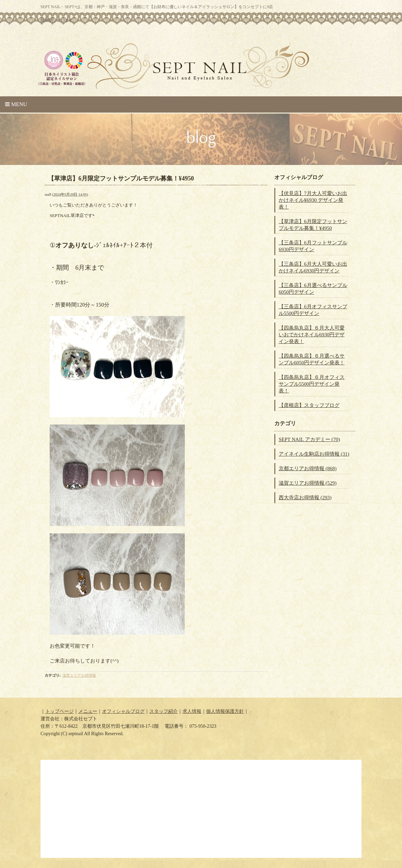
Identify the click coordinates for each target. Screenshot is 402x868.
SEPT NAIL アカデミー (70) (309, 439)
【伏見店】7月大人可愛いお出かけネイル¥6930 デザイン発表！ (313, 200)
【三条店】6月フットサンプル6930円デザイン (313, 246)
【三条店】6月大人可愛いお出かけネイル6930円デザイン (313, 267)
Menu (16, 104)
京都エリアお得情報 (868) (308, 468)
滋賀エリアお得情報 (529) (308, 483)
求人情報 (192, 711)
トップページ (59, 711)
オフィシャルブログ (123, 711)
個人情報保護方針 (225, 711)
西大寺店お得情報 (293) (305, 498)
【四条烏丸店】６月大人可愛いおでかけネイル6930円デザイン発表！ (312, 335)
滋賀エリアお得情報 (79, 675)
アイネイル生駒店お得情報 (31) (314, 454)
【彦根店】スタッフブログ (309, 405)
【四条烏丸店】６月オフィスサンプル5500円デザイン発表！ (312, 384)
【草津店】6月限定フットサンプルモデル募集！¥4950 (313, 225)
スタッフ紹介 (164, 711)
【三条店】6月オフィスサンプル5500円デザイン (313, 310)
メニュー (88, 711)
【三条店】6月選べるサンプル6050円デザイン (313, 289)
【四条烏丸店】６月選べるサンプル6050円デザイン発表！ (312, 359)
